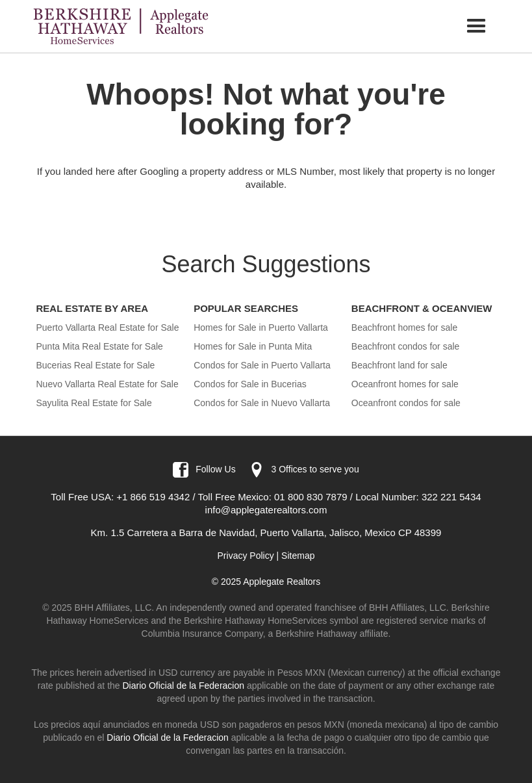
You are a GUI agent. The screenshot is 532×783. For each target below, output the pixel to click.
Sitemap (298, 556)
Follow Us (215, 469)
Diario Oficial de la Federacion (183, 686)
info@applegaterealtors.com (266, 510)
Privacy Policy (246, 556)
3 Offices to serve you (315, 469)
